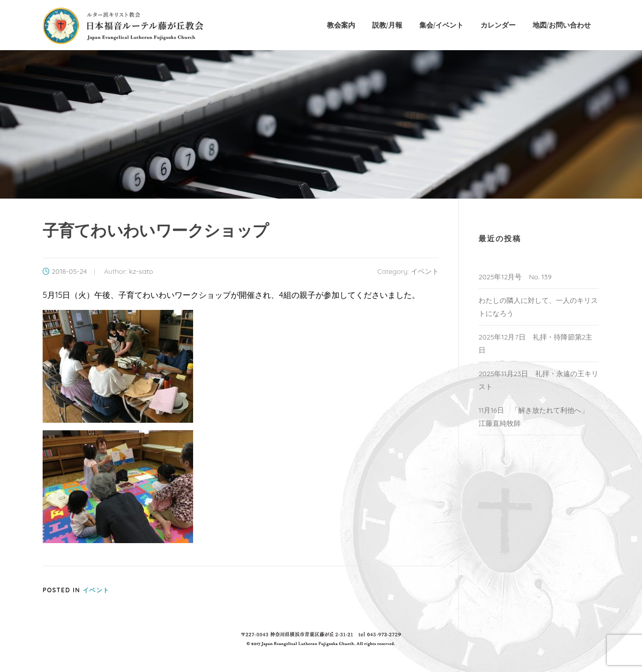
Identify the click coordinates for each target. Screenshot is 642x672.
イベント (425, 271)
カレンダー (498, 25)
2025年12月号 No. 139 (515, 277)
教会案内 (341, 25)
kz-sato (141, 271)
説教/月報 (387, 25)
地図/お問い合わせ (562, 25)
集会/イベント (441, 25)
